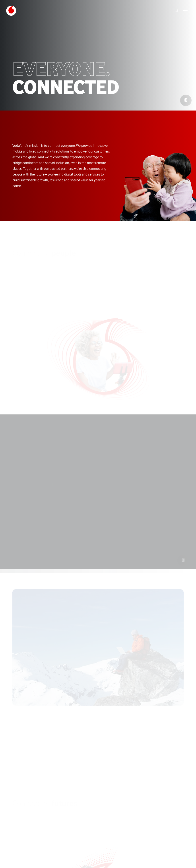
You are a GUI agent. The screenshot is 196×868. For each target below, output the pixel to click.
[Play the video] (186, 100)
